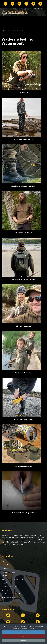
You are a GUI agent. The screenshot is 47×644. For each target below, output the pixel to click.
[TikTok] (33, 4)
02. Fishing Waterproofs (24, 140)
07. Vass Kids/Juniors (24, 373)
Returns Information (9, 572)
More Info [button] (24, 641)
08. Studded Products (23, 420)
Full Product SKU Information (12, 594)
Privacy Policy (7, 565)
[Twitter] (12, 4)
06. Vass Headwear (24, 326)
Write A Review (7, 583)
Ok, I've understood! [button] (23, 632)
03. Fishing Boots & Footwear (23, 186)
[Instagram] (26, 4)
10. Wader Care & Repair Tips (24, 513)
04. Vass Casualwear (23, 233)
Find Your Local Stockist (10, 587)
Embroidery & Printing (9, 598)
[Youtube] (19, 4)
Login (40, 8)
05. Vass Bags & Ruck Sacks (24, 279)
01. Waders (23, 93)
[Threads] (40, 4)
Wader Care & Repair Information (13, 579)
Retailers (34, 8)
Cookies (5, 568)
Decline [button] (23, 637)
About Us (5, 561)
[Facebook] (6, 4)
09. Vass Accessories (24, 466)
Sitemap (5, 576)
